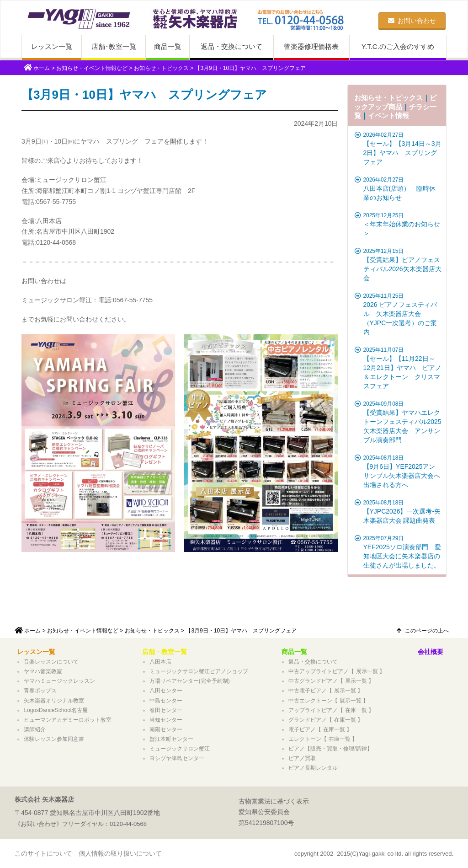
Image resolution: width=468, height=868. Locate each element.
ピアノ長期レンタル (313, 768)
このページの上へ (423, 631)
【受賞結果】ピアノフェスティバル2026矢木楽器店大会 (398, 264)
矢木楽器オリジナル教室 (54, 701)
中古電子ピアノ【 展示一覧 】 (326, 691)
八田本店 (160, 662)
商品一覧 (168, 46)
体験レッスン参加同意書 (54, 739)
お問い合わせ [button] (412, 21)
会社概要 (431, 652)
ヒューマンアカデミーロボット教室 (68, 720)
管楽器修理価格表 (311, 46)
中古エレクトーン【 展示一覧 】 (328, 701)
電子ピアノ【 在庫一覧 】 (320, 729)
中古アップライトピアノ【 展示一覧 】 (337, 671)
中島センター (166, 701)
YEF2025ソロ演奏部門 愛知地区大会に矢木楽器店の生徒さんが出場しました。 (398, 552)
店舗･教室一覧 (114, 46)
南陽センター (166, 729)
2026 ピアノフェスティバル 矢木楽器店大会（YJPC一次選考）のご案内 (398, 314)
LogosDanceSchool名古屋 (56, 710)
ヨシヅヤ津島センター (177, 758)
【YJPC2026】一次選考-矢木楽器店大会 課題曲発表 (398, 511)
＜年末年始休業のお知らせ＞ (398, 224)
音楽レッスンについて (51, 662)
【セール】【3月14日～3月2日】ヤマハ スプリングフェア (398, 148)
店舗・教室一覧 (165, 652)
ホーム (42, 68)
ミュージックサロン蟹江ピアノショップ (199, 671)
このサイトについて (43, 853)
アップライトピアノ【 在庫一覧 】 (331, 710)
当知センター (166, 720)
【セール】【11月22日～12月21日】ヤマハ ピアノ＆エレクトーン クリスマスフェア (398, 368)
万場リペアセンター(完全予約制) (190, 681)
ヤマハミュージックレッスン (59, 681)
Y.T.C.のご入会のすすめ (398, 46)
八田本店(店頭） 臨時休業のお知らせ (398, 188)
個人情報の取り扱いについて (120, 853)
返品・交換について (231, 46)
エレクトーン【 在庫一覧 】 (323, 739)
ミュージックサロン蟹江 (180, 749)
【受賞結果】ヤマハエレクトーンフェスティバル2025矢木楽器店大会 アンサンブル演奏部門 (398, 422)
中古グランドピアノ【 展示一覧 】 (331, 681)
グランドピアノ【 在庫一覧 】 (326, 720)
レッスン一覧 (52, 46)
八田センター (166, 691)
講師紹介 (35, 729)
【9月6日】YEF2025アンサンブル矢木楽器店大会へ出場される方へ (398, 471)
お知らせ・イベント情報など (92, 68)
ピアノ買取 (302, 758)
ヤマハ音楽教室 (43, 671)
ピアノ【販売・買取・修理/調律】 (330, 749)
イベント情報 (388, 115)
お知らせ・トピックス (161, 68)
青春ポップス (40, 691)
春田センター (166, 710)
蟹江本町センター (171, 739)
